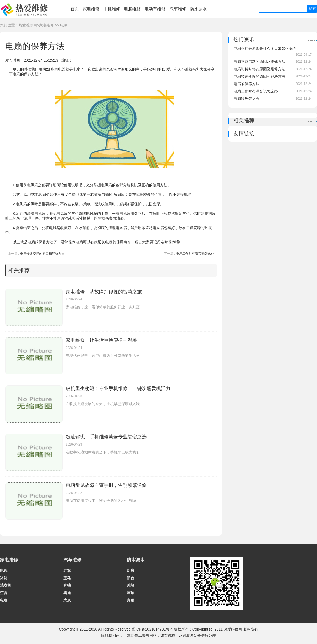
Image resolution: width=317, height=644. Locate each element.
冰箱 (4, 578)
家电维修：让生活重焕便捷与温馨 (101, 340)
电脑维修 (132, 9)
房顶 (130, 600)
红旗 (67, 571)
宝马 (67, 578)
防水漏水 (198, 9)
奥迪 (67, 593)
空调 (4, 593)
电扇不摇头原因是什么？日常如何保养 (265, 48)
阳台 (130, 578)
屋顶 (130, 593)
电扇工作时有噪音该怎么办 (195, 254)
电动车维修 (155, 9)
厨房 (130, 571)
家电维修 (91, 9)
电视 (4, 571)
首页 (75, 9)
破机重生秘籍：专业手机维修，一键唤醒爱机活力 (118, 388)
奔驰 (67, 585)
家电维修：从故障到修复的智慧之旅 (104, 292)
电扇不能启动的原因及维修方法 (259, 62)
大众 (67, 600)
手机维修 (112, 9)
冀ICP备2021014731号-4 (152, 629)
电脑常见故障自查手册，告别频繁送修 (106, 485)
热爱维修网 (28, 25)
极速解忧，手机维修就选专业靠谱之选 (106, 437)
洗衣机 (6, 585)
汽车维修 (178, 9)
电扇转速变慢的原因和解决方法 (42, 254)
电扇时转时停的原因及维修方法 (259, 69)
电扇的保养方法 (246, 84)
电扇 (64, 25)
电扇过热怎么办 (246, 99)
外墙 (130, 585)
